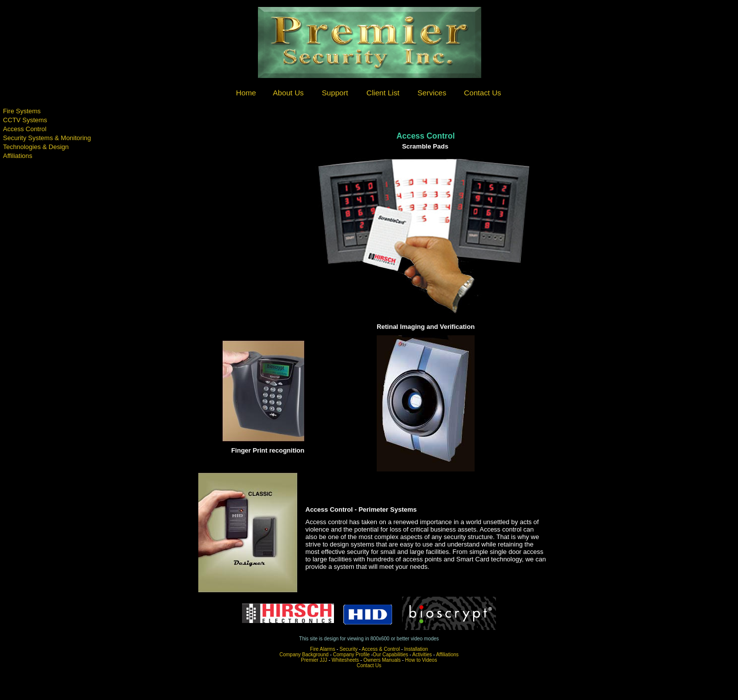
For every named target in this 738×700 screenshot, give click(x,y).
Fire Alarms (323, 649)
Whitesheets (345, 660)
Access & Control (381, 649)
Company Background (304, 655)
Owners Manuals (382, 660)
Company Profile (351, 655)
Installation (416, 649)
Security (348, 649)
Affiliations (447, 655)
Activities (422, 655)
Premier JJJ (314, 660)
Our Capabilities (390, 655)
